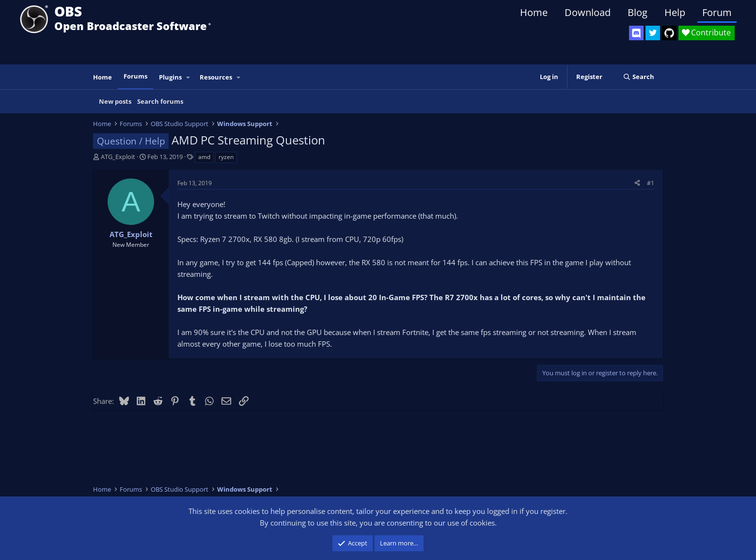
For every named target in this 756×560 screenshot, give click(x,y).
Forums (135, 76)
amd (204, 157)
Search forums (160, 101)
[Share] (637, 183)
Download (588, 12)
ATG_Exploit (118, 157)
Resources (216, 77)
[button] (189, 77)
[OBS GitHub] (669, 33)
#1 (651, 183)
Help (675, 12)
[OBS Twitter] (653, 33)
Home (534, 12)
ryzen (226, 157)
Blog (638, 12)
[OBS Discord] (636, 33)
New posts (115, 101)
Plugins (170, 77)
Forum (717, 12)
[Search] (638, 77)
